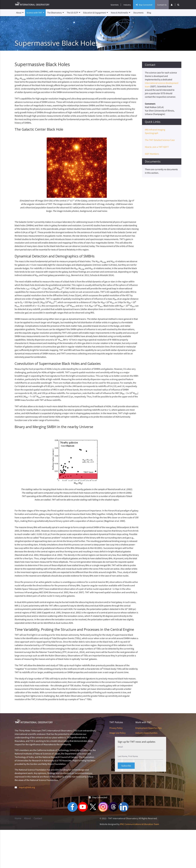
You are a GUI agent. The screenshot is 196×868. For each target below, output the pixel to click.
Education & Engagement (96, 13)
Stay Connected (144, 5)
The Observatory (55, 13)
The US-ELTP (74, 13)
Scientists (115, 5)
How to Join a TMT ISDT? (157, 147)
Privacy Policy (116, 728)
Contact (38, 818)
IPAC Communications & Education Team (139, 824)
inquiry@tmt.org (27, 787)
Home (18, 818)
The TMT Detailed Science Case (160, 140)
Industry (127, 5)
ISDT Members (152, 154)
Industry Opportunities (146, 733)
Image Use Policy (117, 733)
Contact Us (162, 5)
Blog (149, 13)
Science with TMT (35, 13)
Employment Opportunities (149, 728)
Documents (138, 13)
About (20, 13)
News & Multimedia (121, 13)
